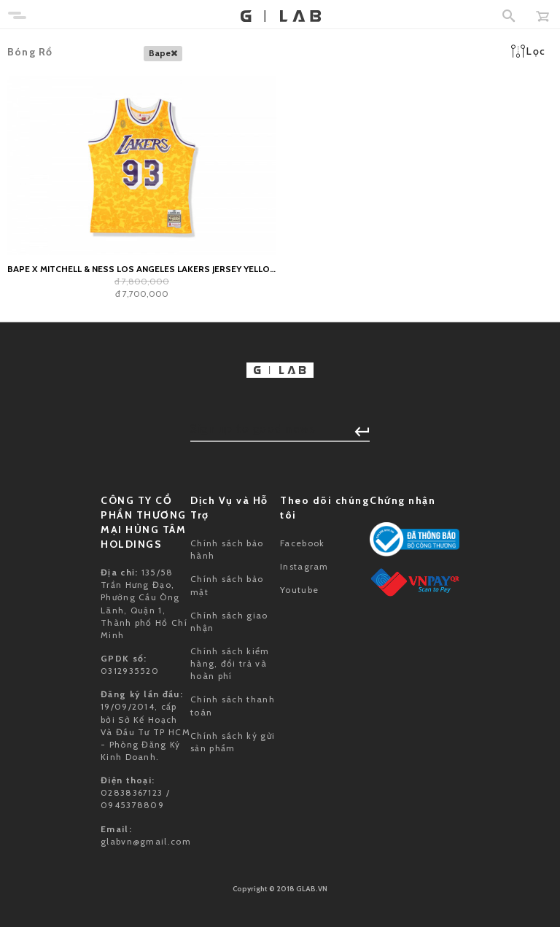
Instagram (304, 566)
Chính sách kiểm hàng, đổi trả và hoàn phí (230, 663)
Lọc (528, 51)
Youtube (299, 590)
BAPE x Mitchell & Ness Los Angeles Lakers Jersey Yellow (142, 269)
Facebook (302, 543)
